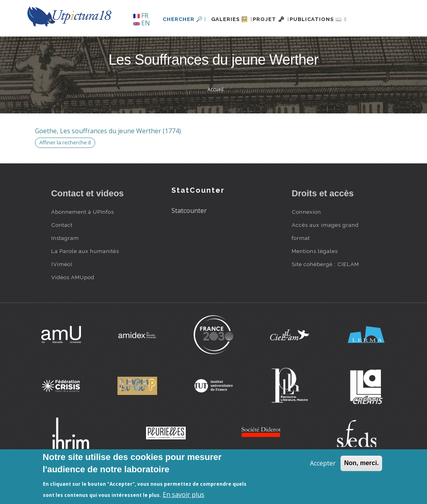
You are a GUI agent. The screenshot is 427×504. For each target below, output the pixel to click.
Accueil (215, 117)
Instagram (65, 265)
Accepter (323, 463)
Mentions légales (315, 278)
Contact (62, 252)
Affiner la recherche (65, 170)
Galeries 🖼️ (212, 46)
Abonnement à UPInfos (83, 239)
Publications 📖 (317, 46)
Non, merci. (361, 463)
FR (141, 15)
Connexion (306, 239)
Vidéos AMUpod (73, 304)
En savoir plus (184, 494)
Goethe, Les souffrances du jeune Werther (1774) (108, 158)
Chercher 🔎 (160, 46)
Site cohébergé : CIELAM (325, 291)
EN (142, 23)
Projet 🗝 (261, 46)
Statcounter (189, 238)
